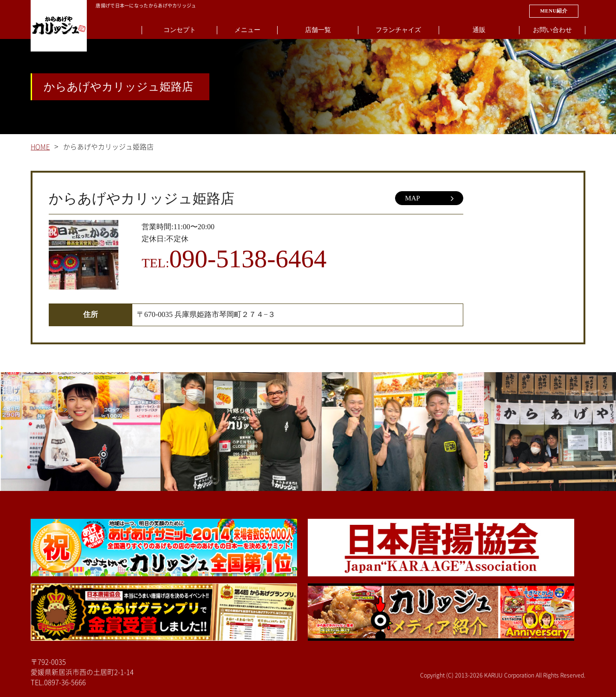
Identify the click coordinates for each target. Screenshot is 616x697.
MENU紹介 (554, 11)
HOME (40, 147)
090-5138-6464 (248, 259)
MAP (429, 199)
